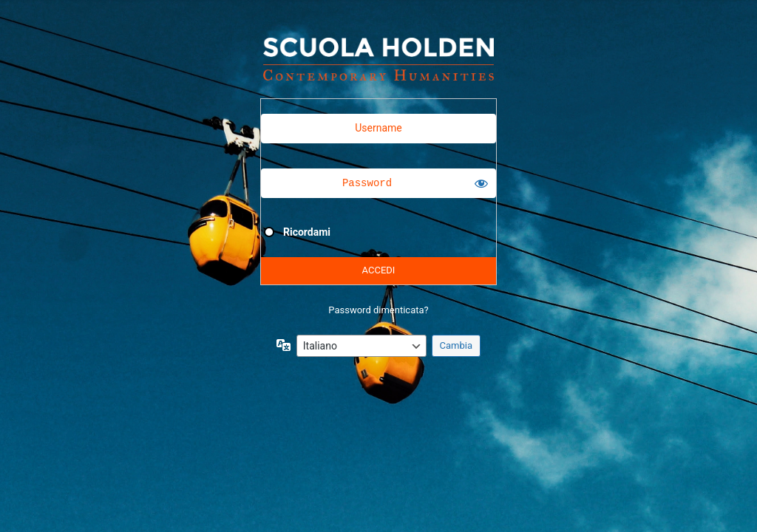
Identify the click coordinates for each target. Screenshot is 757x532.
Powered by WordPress (378, 59)
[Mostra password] (481, 183)
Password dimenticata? (378, 310)
